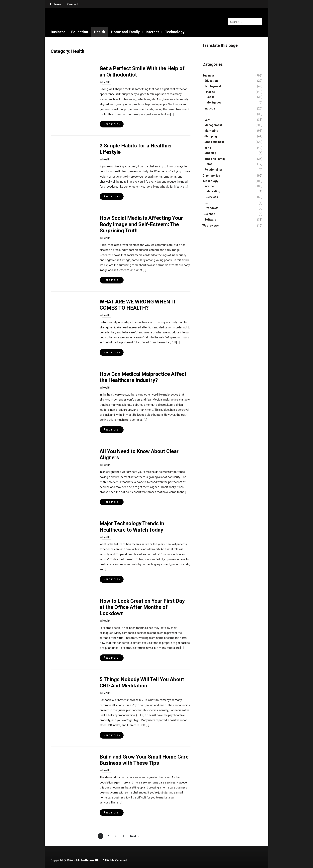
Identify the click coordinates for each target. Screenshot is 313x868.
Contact (73, 4)
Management (213, 125)
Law (207, 120)
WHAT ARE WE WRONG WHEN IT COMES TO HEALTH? (138, 305)
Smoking (210, 153)
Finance (210, 92)
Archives (55, 4)
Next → (135, 836)
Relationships (213, 170)
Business (58, 32)
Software (210, 220)
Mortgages (214, 102)
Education (80, 32)
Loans (210, 97)
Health (100, 32)
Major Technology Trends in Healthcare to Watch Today (132, 526)
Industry (210, 108)
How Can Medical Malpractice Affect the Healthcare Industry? (143, 377)
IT (206, 114)
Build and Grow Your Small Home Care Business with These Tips (144, 760)
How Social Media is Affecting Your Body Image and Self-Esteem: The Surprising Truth (141, 224)
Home (208, 164)
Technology (175, 32)
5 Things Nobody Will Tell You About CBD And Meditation (142, 683)
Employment (213, 86)
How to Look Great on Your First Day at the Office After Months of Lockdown (142, 607)
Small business (214, 142)
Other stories (211, 176)
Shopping (211, 136)
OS (206, 203)
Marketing (211, 131)
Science (210, 214)
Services (212, 197)
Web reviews (211, 226)
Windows (212, 208)
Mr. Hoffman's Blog (89, 860)
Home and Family (125, 32)
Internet (152, 32)
